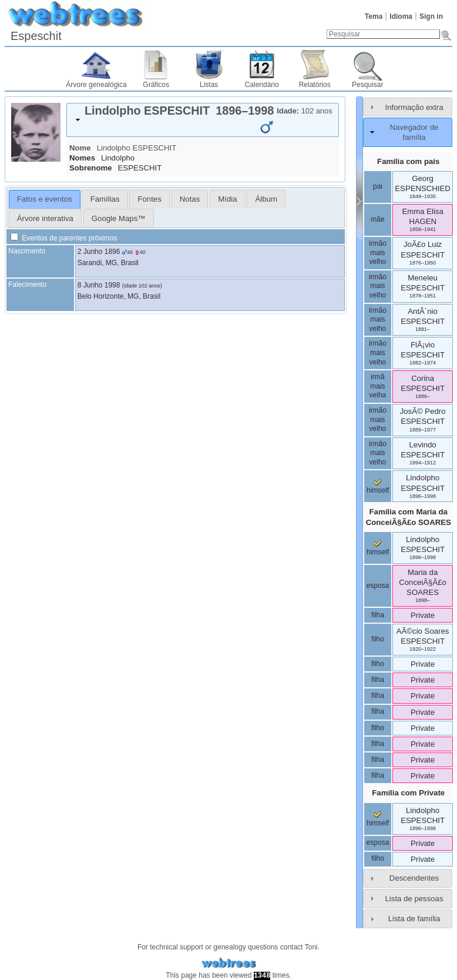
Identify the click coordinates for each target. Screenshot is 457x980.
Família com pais (408, 161)
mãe (377, 219)
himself (378, 487)
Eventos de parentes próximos (64, 238)
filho (378, 639)
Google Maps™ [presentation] (119, 218)
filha (378, 615)
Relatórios (315, 85)
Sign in (431, 16)
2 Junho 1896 (99, 252)
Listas (209, 85)
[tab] (203, 120)
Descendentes (414, 878)
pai (378, 186)
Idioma (401, 16)
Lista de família (414, 919)
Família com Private (408, 793)
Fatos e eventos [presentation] (45, 199)
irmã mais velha (378, 386)
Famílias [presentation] (105, 199)
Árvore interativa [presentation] (45, 218)
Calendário (262, 85)
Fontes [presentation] (149, 199)
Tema (374, 16)
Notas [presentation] (190, 199)
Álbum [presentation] (266, 199)
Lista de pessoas (414, 899)
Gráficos (156, 85)
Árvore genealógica (96, 85)
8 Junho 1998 (99, 285)
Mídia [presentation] (227, 199)
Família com (409, 517)
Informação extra (414, 107)
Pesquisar (367, 85)
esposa (378, 586)
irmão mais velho (378, 252)
